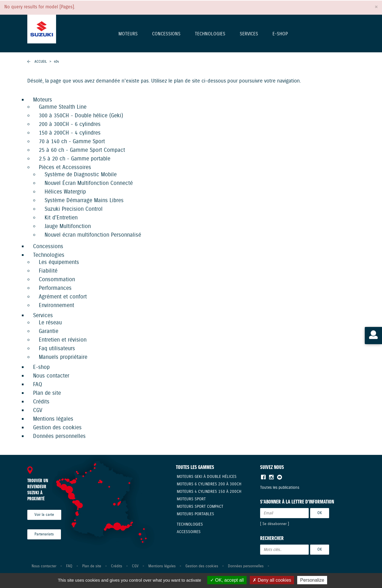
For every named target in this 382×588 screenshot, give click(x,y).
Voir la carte (44, 515)
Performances (55, 288)
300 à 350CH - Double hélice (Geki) (81, 116)
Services (249, 34)
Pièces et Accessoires (65, 167)
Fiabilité (48, 271)
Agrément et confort (63, 297)
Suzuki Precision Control (74, 209)
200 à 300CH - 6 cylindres (70, 124)
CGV (38, 410)
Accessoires (189, 532)
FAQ (38, 385)
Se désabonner (274, 524)
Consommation (57, 280)
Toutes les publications (280, 488)
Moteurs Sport (191, 499)
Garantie (49, 331)
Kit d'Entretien (61, 218)
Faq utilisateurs (57, 349)
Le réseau (50, 323)
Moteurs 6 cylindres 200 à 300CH (209, 484)
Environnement (56, 306)
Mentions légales (53, 419)
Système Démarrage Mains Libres (84, 201)
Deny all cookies (272, 580)
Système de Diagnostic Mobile (81, 175)
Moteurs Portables (195, 514)
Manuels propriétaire (63, 357)
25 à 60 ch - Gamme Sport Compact (82, 150)
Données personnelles (59, 436)
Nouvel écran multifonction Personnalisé (93, 235)
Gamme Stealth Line (63, 107)
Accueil (41, 62)
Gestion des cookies (57, 428)
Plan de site (47, 393)
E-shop (280, 34)
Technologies (210, 34)
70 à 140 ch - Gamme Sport (72, 142)
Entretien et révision (63, 340)
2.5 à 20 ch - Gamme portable (75, 159)
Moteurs (128, 34)
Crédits (41, 402)
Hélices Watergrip (65, 192)
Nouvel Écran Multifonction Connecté (89, 183)
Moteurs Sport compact (200, 507)
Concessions (166, 34)
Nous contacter (51, 376)
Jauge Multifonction (68, 226)
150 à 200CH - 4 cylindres (70, 133)
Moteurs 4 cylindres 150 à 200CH (209, 492)
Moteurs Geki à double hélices (207, 477)
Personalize (312, 580)
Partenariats (44, 534)
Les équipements (59, 262)
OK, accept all (227, 580)
